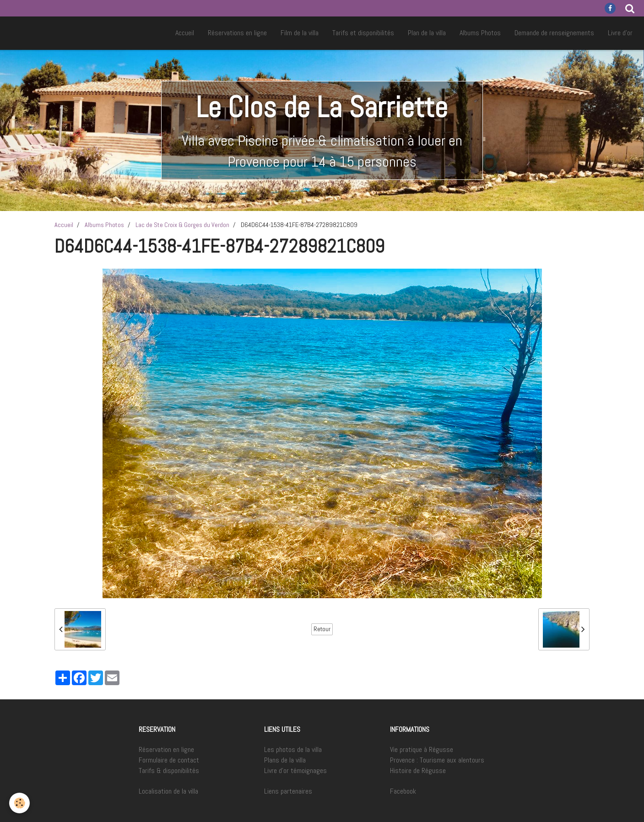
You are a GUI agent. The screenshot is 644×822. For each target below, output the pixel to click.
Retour (322, 629)
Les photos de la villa (293, 749)
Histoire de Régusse (418, 771)
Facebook (403, 791)
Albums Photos (480, 33)
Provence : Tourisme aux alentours (437, 760)
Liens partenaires (288, 791)
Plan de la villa (427, 33)
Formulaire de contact (169, 760)
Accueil (185, 33)
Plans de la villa (285, 760)
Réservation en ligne (166, 749)
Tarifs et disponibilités (363, 33)
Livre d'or (620, 33)
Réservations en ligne (237, 33)
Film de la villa (300, 33)
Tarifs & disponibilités (169, 771)
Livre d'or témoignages (295, 771)
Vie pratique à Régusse (422, 749)
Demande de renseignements (554, 33)
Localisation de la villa (168, 791)
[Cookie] (19, 803)
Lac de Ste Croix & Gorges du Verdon (182, 225)
